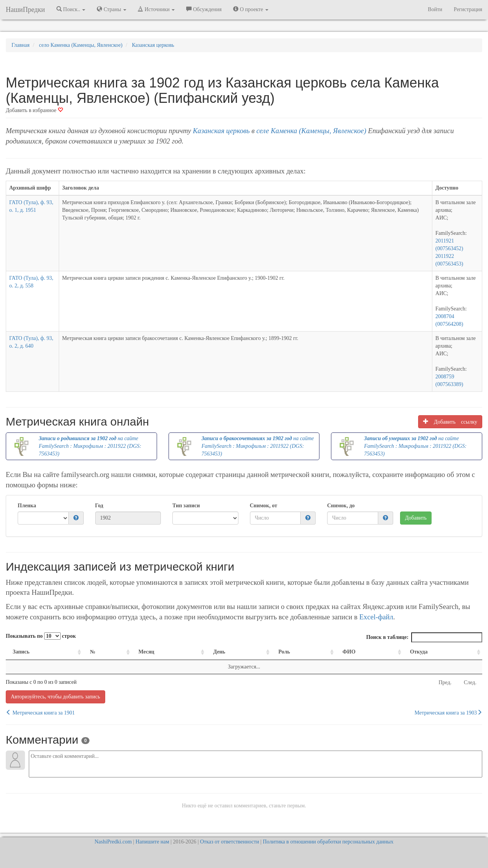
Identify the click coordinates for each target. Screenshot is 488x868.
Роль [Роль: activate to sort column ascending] (284, 652)
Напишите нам (152, 842)
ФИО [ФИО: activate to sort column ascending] (349, 652)
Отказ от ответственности (230, 842)
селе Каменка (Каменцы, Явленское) (311, 131)
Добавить (416, 518)
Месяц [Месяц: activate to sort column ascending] (146, 652)
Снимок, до (341, 506)
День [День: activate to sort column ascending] (219, 652)
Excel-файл (376, 617)
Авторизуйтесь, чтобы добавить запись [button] (55, 697)
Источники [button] (156, 9)
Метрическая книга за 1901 (40, 713)
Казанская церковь (221, 131)
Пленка (27, 506)
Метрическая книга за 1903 (448, 713)
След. (470, 682)
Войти (435, 9)
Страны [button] (112, 9)
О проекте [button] (251, 9)
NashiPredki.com (113, 842)
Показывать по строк (41, 636)
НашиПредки (25, 10)
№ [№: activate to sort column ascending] (93, 652)
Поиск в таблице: (424, 637)
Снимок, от (264, 506)
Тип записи (186, 506)
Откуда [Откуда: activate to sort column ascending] (419, 652)
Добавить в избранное (34, 110)
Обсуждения (204, 9)
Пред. (445, 682)
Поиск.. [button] (71, 9)
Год (99, 506)
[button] (76, 518)
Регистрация (468, 9)
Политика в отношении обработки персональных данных (328, 842)
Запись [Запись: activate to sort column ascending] (21, 652)
